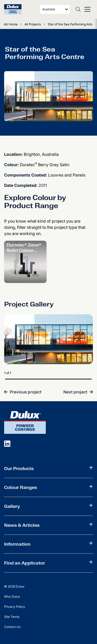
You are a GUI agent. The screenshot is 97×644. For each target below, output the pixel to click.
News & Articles (22, 525)
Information (17, 544)
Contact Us (12, 627)
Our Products (19, 469)
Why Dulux (12, 597)
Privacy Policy (15, 607)
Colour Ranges (21, 487)
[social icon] (7, 443)
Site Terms (12, 617)
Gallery (12, 506)
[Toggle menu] (87, 9)
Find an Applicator (25, 563)
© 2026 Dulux (14, 586)
